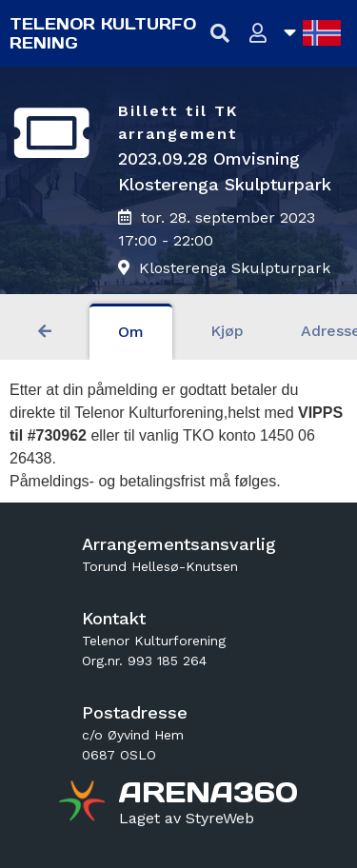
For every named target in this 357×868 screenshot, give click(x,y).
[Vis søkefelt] (220, 34)
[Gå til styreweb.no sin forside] (187, 819)
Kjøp (227, 331)
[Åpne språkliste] (312, 33)
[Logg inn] (258, 34)
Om (131, 332)
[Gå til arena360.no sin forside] (84, 803)
